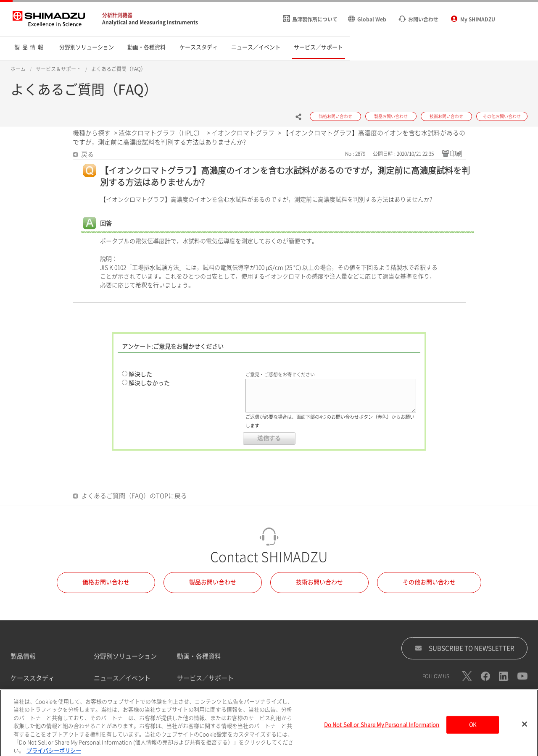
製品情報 (23, 656)
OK (473, 730)
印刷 (456, 154)
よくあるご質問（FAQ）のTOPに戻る (134, 496)
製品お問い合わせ (213, 582)
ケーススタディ (33, 678)
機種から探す (92, 133)
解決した (140, 374)
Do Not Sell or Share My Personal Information (382, 730)
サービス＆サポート (58, 69)
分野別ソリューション (125, 656)
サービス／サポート (205, 678)
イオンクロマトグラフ (243, 133)
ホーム (18, 69)
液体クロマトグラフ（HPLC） (161, 133)
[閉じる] (525, 729)
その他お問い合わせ (429, 582)
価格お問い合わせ (106, 582)
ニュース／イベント (122, 678)
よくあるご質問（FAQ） (119, 69)
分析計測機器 (117, 15)
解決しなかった (149, 383)
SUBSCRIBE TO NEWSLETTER (465, 648)
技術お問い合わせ (319, 582)
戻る (87, 154)
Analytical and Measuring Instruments (150, 22)
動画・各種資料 (199, 656)
